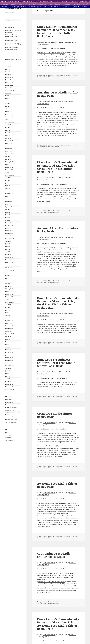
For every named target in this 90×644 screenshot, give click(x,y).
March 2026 (8, 75)
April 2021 (8, 220)
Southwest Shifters (45, 382)
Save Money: (5, 4)
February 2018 (9, 321)
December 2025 (9, 82)
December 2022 (9, 167)
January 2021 (9, 228)
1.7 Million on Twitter (69, 1)
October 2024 (9, 120)
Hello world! (18, 59)
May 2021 (8, 217)
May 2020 (8, 249)
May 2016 (8, 376)
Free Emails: (5, 7)
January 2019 (9, 292)
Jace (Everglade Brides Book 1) (47, 446)
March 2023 (8, 159)
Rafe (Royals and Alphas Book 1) (48, 118)
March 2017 (8, 350)
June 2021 (8, 215)
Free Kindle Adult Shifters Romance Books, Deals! (12, 48)
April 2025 (8, 104)
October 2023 (9, 151)
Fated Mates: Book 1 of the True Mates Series (53, 573)
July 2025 (8, 96)
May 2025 (8, 101)
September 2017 (9, 334)
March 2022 (8, 191)
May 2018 (8, 313)
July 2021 (8, 212)
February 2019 (9, 289)
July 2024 (8, 128)
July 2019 (8, 276)
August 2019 (8, 273)
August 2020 (8, 241)
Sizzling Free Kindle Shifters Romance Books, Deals (13, 36)
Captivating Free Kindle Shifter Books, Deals (54, 555)
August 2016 (8, 368)
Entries (8, 435)
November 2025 (9, 85)
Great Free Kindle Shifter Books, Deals (55, 415)
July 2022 (8, 180)
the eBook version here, (56, 199)
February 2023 (9, 162)
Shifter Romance (10, 410)
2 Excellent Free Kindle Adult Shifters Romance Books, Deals (13, 44)
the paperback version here (52, 65)
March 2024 (8, 138)
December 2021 (9, 199)
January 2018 (9, 323)
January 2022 (9, 196)
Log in (7, 432)
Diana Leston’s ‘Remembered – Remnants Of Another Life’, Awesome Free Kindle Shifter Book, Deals (58, 624)
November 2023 (9, 149)
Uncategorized (9, 417)
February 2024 (9, 141)
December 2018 (9, 294)
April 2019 (8, 284)
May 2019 (8, 281)
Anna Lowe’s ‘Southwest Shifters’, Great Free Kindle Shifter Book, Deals (56, 363)
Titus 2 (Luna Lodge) (45, 509)
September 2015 (9, 389)
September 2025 (9, 90)
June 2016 (8, 374)
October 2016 (9, 363)
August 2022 (8, 178)
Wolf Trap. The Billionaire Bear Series (49, 452)
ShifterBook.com (13, 8)
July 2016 (8, 371)
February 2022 (9, 194)
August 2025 (8, 93)
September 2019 (9, 270)
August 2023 (8, 157)
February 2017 (9, 352)
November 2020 (9, 233)
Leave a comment (54, 77)
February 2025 (9, 109)
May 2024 (8, 133)
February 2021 (9, 225)
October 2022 (9, 172)
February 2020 (9, 257)
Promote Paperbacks (30, 1)
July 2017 (8, 339)
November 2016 (9, 360)
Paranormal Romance (11, 407)
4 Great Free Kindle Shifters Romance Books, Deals (12, 40)
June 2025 (8, 98)
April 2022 (8, 188)
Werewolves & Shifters (11, 422)
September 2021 (9, 207)
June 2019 (8, 278)
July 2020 (8, 244)
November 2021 (9, 202)
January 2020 (9, 260)
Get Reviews (84, 1)
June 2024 (8, 130)
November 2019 (9, 265)
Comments (9, 438)
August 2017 (8, 336)
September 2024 (9, 122)
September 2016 (9, 366)
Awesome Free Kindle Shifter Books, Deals (57, 485)
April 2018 (8, 315)
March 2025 (8, 106)
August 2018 (8, 305)
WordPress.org (9, 440)
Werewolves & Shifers (11, 420)
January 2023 (9, 165)
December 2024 (9, 114)
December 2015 (9, 387)
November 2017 (9, 329)
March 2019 (8, 286)
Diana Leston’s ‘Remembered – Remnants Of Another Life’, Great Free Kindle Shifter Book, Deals (58, 31)
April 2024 (8, 135)
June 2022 (8, 183)
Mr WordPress (9, 59)
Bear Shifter (8, 400)
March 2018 (8, 318)
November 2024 (9, 117)
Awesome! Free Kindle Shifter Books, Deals (58, 230)
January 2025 (9, 112)
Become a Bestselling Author (49, 1)
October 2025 (9, 88)
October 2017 (9, 331)
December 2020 (9, 231)
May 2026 (8, 72)
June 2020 (8, 247)
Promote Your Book (49, 42)
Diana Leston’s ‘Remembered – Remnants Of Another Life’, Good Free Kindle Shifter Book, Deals (58, 303)
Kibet (51, 75)
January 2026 (9, 80)
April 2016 (8, 379)
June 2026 (8, 69)
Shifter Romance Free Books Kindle (63, 75)
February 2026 (9, 77)
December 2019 (9, 262)
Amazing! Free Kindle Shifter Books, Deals (57, 94)
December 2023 (9, 146)
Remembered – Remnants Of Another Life (51, 53)
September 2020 (9, 239)
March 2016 (8, 382)
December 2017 (9, 326)
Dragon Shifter (9, 402)
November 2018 (9, 297)
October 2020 (9, 236)
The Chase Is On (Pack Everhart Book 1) (51, 112)
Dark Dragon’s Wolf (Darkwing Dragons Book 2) (54, 248)
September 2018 (9, 302)
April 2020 (8, 252)
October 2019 (9, 268)
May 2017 (8, 344)
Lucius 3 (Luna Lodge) (46, 503)
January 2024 (9, 143)
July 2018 (8, 307)
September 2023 (9, 154)
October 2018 (9, 299)
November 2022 (9, 170)
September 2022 (9, 175)
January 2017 (9, 355)
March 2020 (8, 254)
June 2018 (8, 310)
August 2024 (8, 125)
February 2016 (9, 384)
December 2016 (9, 358)
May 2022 (8, 186)
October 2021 (9, 204)
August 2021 (8, 210)
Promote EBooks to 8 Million (10, 1)
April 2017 (8, 347)
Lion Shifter (8, 405)
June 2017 (8, 342)
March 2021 (8, 223)
